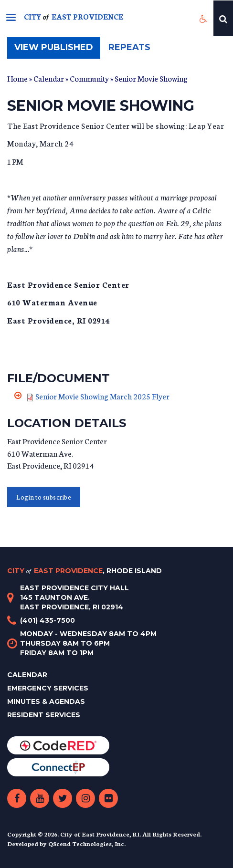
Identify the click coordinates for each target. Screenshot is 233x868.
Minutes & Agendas (46, 701)
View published (57, 50)
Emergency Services (48, 688)
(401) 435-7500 (48, 620)
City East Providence (85, 571)
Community (89, 78)
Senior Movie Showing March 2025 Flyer (102, 396)
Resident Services (44, 715)
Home (17, 78)
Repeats (129, 47)
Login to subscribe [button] (44, 497)
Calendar (49, 78)
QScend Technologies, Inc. (87, 843)
